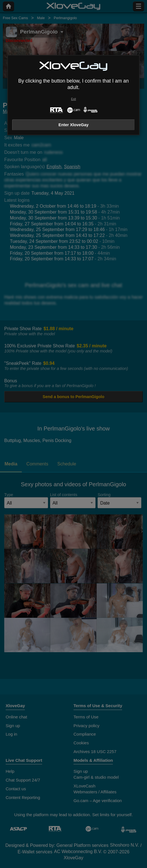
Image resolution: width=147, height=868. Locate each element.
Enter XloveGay (73, 125)
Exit (73, 99)
